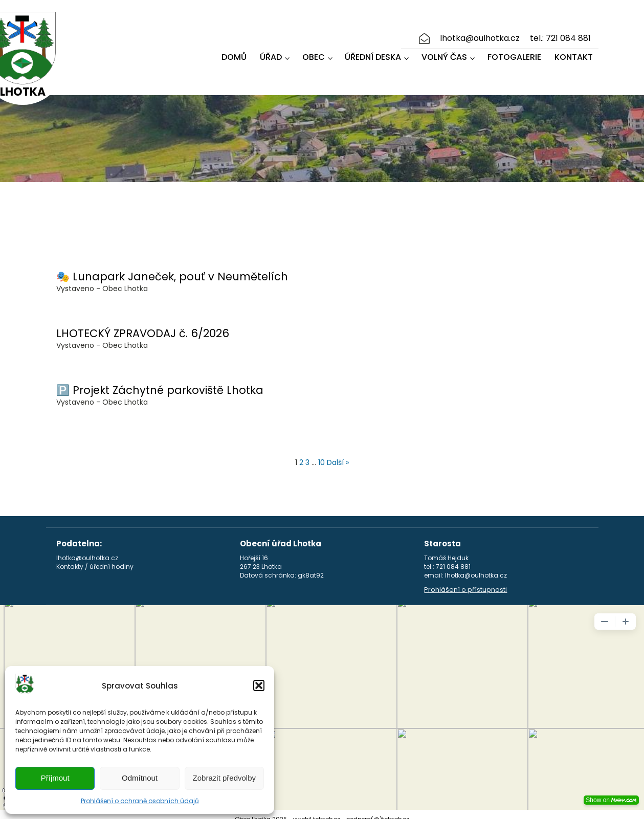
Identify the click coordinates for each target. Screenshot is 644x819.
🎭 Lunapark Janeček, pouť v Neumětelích (172, 267)
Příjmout (55, 778)
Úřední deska (373, 52)
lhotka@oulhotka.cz (480, 34)
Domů (234, 52)
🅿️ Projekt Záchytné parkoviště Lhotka (160, 381)
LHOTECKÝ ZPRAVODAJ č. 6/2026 (143, 324)
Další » (338, 453)
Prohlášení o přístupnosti (465, 581)
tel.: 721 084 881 (560, 34)
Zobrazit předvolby (224, 778)
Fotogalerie (514, 52)
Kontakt (574, 52)
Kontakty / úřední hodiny (95, 558)
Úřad (271, 52)
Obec (314, 52)
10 (321, 453)
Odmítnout (140, 778)
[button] (259, 685)
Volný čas (444, 52)
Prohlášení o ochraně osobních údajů (140, 801)
